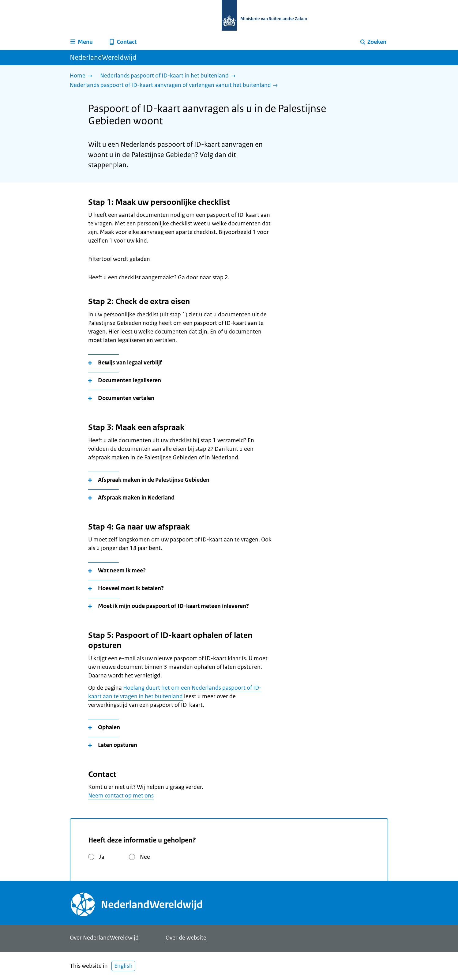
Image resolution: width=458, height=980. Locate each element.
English (123, 966)
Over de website (186, 938)
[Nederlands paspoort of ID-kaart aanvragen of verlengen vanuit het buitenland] (175, 86)
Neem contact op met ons (121, 796)
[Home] (83, 76)
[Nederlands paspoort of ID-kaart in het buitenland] (169, 76)
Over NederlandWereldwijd (104, 938)
